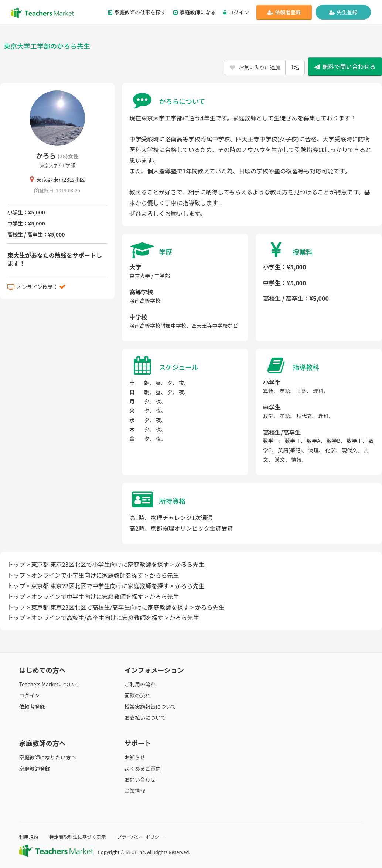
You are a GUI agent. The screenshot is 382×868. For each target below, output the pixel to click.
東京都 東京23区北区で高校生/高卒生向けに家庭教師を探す (110, 607)
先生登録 (343, 12)
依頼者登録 (284, 12)
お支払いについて (145, 717)
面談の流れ (137, 695)
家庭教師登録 (35, 768)
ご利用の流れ (140, 684)
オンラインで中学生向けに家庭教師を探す (87, 596)
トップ (16, 564)
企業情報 (135, 790)
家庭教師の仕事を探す (137, 12)
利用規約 (29, 837)
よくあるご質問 (143, 768)
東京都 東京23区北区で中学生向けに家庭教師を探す (100, 586)
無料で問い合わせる (345, 66)
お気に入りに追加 (264, 67)
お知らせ (135, 757)
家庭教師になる (195, 12)
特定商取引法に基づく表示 (78, 837)
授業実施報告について (150, 706)
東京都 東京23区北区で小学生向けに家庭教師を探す (100, 564)
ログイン (236, 12)
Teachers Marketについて (49, 684)
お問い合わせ (140, 779)
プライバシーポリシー (140, 837)
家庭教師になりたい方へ (48, 757)
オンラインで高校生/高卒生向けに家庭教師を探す (97, 617)
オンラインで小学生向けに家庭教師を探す (87, 575)
